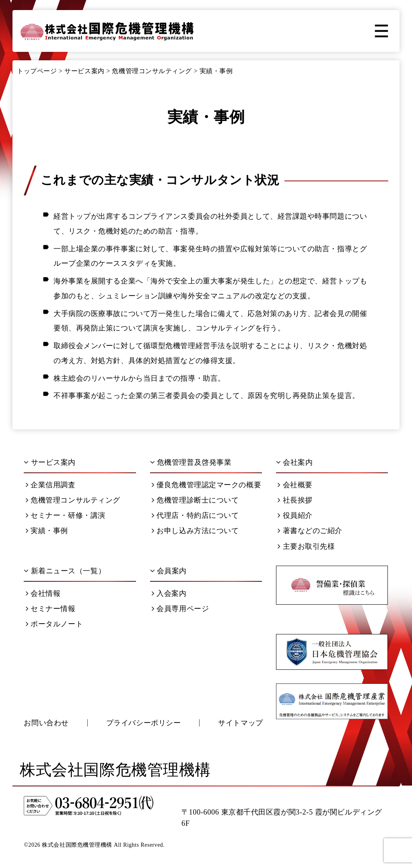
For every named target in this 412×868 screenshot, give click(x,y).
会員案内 (168, 571)
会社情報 (43, 593)
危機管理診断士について (195, 500)
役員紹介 (295, 515)
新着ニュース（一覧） (65, 571)
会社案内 (294, 462)
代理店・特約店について (195, 515)
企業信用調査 (50, 485)
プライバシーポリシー (144, 723)
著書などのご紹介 (310, 531)
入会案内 (169, 593)
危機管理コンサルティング (73, 500)
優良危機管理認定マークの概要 (206, 485)
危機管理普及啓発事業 (191, 462)
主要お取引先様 (306, 546)
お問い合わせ (46, 723)
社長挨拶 (295, 500)
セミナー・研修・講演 (66, 515)
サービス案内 (49, 462)
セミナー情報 (50, 609)
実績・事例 (47, 531)
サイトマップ (240, 723)
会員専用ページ (180, 609)
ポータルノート (54, 624)
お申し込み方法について (195, 531)
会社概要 (295, 485)
